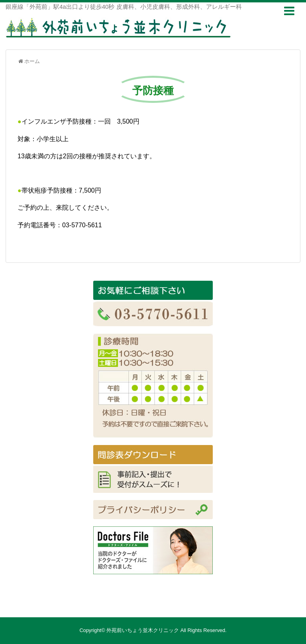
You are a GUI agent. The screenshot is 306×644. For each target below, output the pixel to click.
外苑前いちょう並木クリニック (143, 630)
